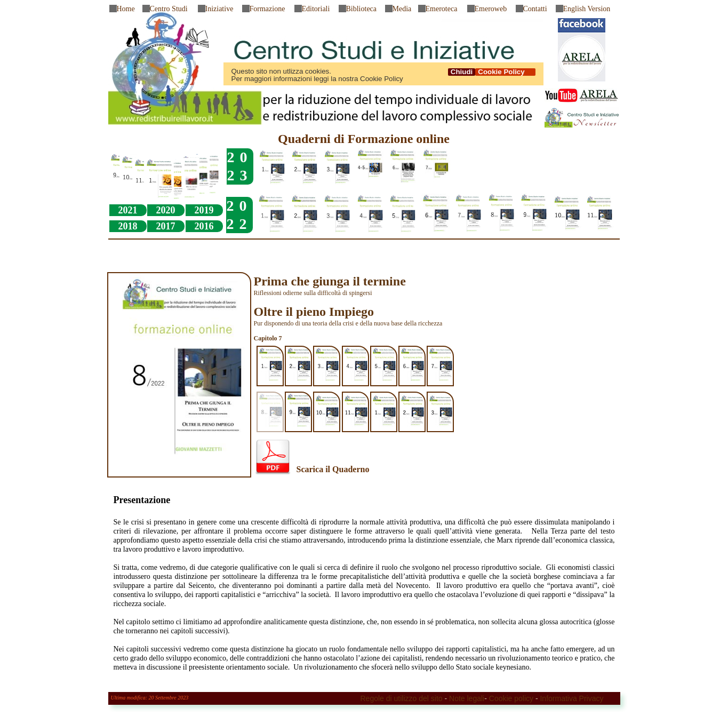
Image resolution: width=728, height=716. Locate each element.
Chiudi (462, 72)
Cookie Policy (505, 72)
